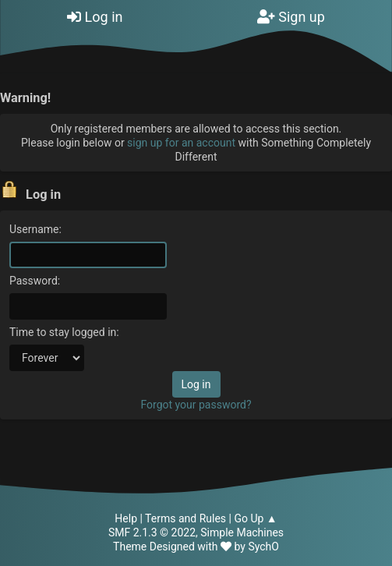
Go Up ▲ (255, 518)
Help (126, 518)
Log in (95, 17)
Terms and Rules (185, 518)
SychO (263, 547)
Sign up (291, 17)
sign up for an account (181, 143)
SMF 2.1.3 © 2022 (152, 532)
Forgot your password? (196, 405)
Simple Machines (242, 532)
